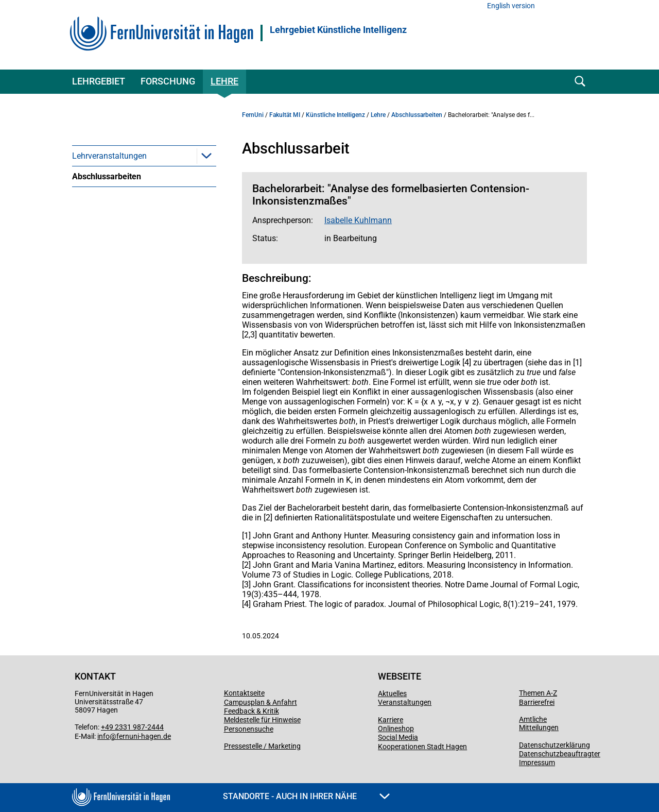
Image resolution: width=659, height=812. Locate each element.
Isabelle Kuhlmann (358, 220)
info (103, 736)
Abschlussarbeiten (107, 176)
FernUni (253, 115)
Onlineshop (396, 729)
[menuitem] (144, 156)
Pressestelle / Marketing (262, 746)
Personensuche (249, 729)
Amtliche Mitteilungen (539, 723)
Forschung (168, 81)
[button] (206, 156)
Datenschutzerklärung (554, 745)
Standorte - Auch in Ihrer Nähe (306, 796)
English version (511, 6)
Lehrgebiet (99, 81)
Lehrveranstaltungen (109, 156)
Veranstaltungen (405, 702)
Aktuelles (392, 693)
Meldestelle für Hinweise (262, 720)
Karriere (391, 720)
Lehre (224, 81)
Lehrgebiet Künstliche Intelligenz (338, 30)
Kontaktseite (244, 693)
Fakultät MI (285, 115)
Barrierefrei (537, 702)
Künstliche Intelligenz (335, 115)
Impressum (537, 763)
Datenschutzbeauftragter (560, 754)
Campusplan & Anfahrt (261, 702)
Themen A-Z (538, 693)
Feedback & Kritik (252, 711)
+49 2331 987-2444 (132, 727)
